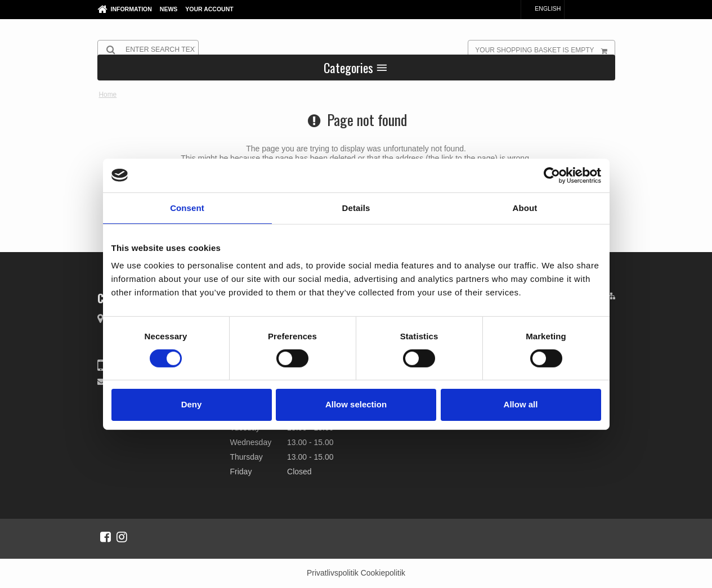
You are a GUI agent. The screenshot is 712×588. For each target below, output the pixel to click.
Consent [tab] (187, 207)
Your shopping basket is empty (545, 50)
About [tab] (525, 207)
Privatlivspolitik (333, 573)
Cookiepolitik (383, 573)
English (542, 8)
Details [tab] (356, 207)
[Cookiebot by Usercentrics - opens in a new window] (552, 175)
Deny (192, 404)
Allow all (521, 404)
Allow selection (356, 404)
